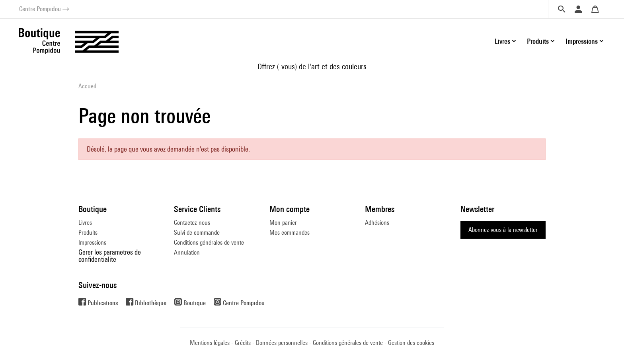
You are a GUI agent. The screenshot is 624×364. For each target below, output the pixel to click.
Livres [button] (502, 41)
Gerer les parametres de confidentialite (110, 256)
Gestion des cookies (411, 343)
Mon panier (283, 223)
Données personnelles (282, 343)
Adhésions (377, 223)
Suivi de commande (197, 233)
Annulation (187, 252)
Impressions (92, 242)
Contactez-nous (192, 223)
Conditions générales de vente (209, 242)
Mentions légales (210, 343)
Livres (85, 223)
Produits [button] (538, 41)
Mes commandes (290, 233)
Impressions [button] (582, 41)
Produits (88, 233)
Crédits (243, 343)
